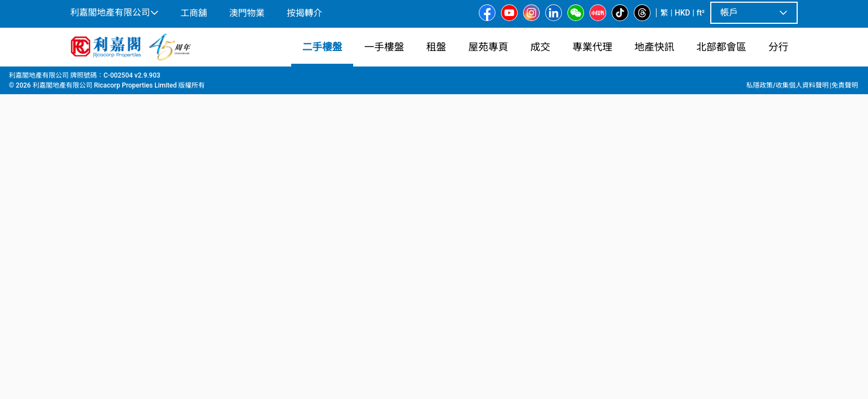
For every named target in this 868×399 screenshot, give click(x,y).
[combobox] (304, 92)
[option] (94, 231)
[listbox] (421, 232)
